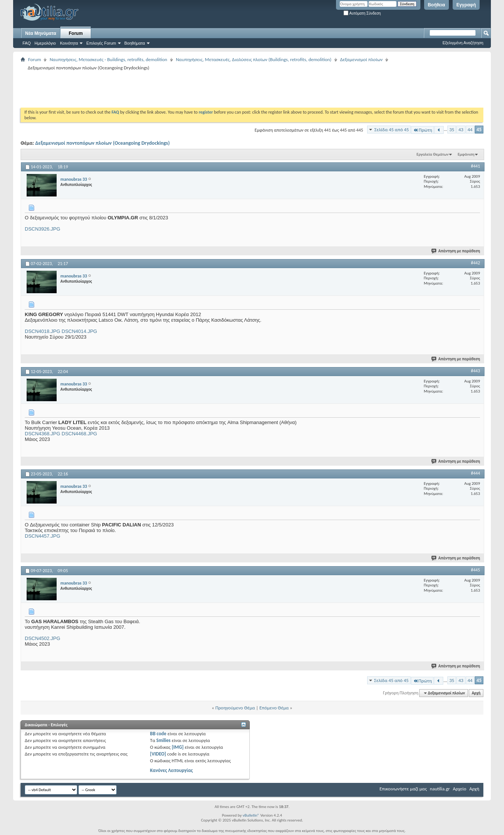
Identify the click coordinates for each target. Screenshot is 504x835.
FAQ (27, 43)
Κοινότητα (69, 43)
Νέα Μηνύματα (41, 33)
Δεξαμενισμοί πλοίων (361, 59)
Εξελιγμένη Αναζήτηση (463, 43)
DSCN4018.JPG (43, 331)
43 (461, 130)
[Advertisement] (157, 89)
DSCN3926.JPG (43, 229)
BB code (158, 734)
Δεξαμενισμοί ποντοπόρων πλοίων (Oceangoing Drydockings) (103, 143)
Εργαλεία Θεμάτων (433, 154)
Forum (76, 33)
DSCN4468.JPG (79, 434)
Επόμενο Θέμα (274, 708)
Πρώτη (422, 130)
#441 (475, 166)
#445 (475, 570)
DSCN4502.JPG (43, 638)
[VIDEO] (158, 754)
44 (470, 130)
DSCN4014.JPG (79, 331)
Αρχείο (460, 789)
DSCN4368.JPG (43, 434)
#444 (475, 473)
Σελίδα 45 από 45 (391, 130)
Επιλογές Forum (101, 43)
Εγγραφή (466, 5)
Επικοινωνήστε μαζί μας (403, 789)
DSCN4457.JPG (43, 536)
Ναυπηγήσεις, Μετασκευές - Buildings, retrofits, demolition (108, 59)
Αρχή (476, 693)
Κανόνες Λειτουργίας (171, 770)
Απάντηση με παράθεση (456, 251)
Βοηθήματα (135, 43)
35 (452, 130)
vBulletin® (251, 815)
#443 (475, 371)
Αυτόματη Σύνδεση (362, 13)
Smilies (163, 740)
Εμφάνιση (466, 154)
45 (479, 130)
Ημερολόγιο (45, 43)
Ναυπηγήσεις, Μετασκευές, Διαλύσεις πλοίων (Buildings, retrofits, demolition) (254, 59)
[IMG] (178, 747)
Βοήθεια (436, 5)
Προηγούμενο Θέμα (235, 708)
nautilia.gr (440, 789)
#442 (475, 263)
